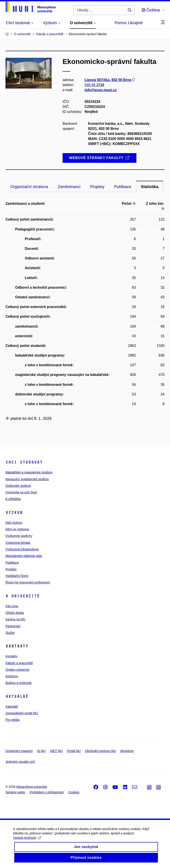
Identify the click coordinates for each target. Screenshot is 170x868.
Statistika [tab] (150, 187)
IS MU (41, 751)
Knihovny (12, 676)
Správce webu (15, 792)
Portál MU (74, 751)
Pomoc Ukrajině (129, 23)
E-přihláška (13, 499)
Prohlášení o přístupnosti (47, 792)
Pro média (13, 720)
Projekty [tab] (97, 187)
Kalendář (12, 707)
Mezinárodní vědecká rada (24, 556)
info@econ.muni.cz (101, 90)
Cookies (74, 792)
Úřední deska (15, 613)
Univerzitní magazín (19, 751)
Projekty (11, 569)
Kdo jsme (12, 606)
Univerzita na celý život (21, 492)
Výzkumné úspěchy (19, 536)
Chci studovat (24, 462)
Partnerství (13, 626)
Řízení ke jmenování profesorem (28, 582)
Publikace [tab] (123, 187)
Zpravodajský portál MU (22, 713)
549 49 (94, 85)
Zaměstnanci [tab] (69, 187)
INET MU (56, 751)
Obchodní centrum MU (100, 751)
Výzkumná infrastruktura (22, 549)
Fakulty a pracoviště (19, 663)
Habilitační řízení (17, 576)
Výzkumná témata (18, 543)
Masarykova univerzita (32, 787)
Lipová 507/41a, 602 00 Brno (110, 80)
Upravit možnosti (27, 841)
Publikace (12, 563)
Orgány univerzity (17, 670)
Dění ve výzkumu (17, 529)
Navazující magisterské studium (27, 479)
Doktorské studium (18, 486)
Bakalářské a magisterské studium (29, 472)
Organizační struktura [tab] (29, 187)
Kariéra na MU (15, 619)
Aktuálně (17, 696)
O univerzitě (23, 596)
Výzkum (14, 513)
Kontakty (11, 656)
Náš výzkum (14, 523)
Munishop (127, 751)
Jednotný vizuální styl (20, 762)
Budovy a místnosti (18, 683)
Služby (10, 633)
